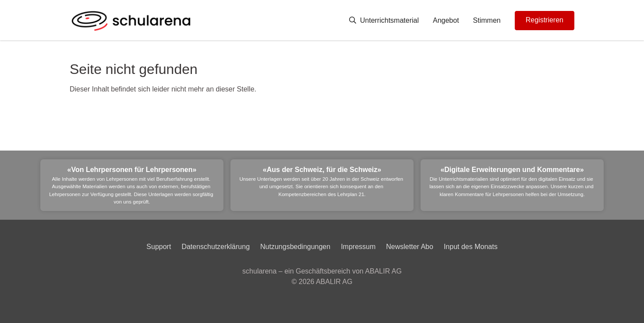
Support (159, 247)
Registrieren (545, 20)
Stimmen (487, 20)
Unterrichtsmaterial (384, 20)
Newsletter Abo (410, 247)
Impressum (358, 247)
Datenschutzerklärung (216, 247)
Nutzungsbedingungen (295, 247)
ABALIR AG (334, 282)
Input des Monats (471, 247)
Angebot (446, 20)
